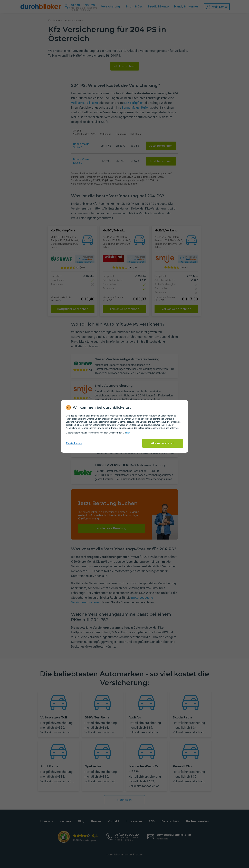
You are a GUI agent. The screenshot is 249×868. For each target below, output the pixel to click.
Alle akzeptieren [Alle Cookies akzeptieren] (163, 443)
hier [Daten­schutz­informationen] (128, 433)
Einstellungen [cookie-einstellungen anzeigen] (74, 443)
